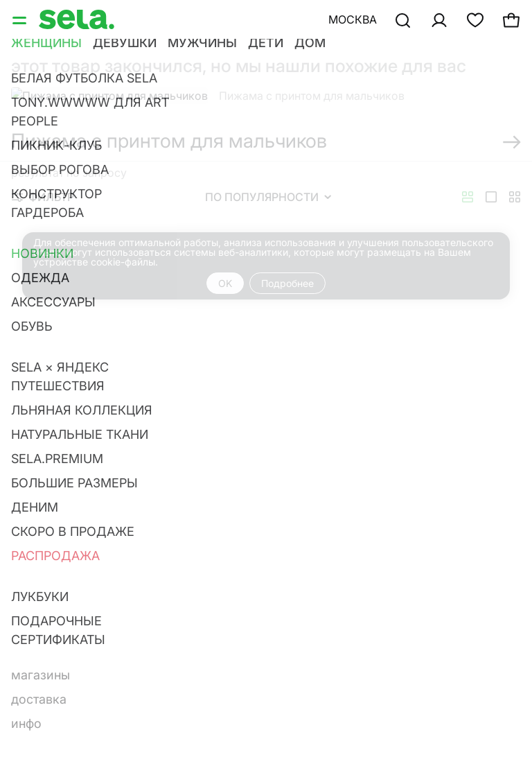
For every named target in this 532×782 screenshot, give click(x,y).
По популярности (268, 197)
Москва (353, 19)
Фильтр (43, 197)
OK (225, 283)
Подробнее (287, 283)
